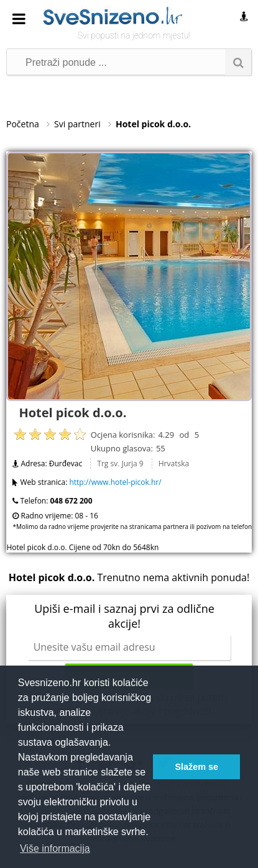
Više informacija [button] (55, 848)
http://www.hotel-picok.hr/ (115, 482)
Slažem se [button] (196, 767)
